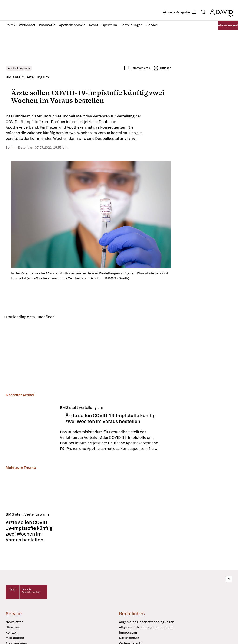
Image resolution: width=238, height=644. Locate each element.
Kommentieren (140, 68)
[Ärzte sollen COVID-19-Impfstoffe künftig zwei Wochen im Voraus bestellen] (30, 430)
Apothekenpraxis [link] (19, 68)
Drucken (166, 68)
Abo (222, 25)
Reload (64, 318)
